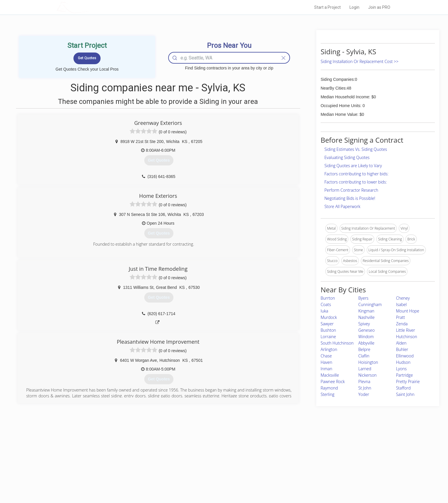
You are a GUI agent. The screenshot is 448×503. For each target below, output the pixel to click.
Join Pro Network (208, 454)
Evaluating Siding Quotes (347, 157)
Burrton (328, 298)
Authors (298, 467)
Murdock (329, 317)
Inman (326, 369)
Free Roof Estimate (129, 474)
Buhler (402, 349)
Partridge (405, 375)
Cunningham (370, 304)
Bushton (328, 330)
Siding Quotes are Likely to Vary (353, 166)
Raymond (329, 388)
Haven (326, 362)
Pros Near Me (124, 460)
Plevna (364, 381)
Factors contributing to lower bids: (356, 182)
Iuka (324, 311)
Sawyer (327, 324)
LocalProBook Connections (313, 474)
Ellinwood (405, 356)
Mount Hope (408, 311)
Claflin (364, 356)
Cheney (403, 298)
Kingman (366, 311)
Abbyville (366, 343)
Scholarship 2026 (305, 454)
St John (365, 388)
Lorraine (328, 337)
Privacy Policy (302, 460)
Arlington (329, 349)
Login (354, 7)
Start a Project (327, 7)
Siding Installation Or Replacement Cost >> (360, 61)
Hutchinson (407, 337)
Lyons (402, 369)
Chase (326, 356)
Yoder (364, 394)
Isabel (402, 304)
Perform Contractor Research (351, 190)
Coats (326, 304)
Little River (406, 330)
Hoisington (368, 362)
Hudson (403, 362)
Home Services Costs (131, 454)
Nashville (366, 317)
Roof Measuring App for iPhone (219, 474)
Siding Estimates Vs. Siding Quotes (356, 149)
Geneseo (366, 330)
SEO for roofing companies (313, 480)
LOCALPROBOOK (90, 7)
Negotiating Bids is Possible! (350, 198)
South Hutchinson (337, 343)
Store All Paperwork (342, 206)
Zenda (402, 324)
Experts (200, 460)
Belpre (364, 349)
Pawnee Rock (333, 381)
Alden (401, 343)
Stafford (403, 388)
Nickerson (367, 375)
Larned (365, 369)
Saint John (405, 394)
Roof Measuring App (210, 467)
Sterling (327, 394)
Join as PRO (379, 7)
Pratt (400, 317)
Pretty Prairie (408, 381)
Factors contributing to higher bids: (356, 174)
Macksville (330, 375)
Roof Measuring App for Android (220, 480)
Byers (363, 298)
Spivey (364, 324)
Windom (366, 337)
